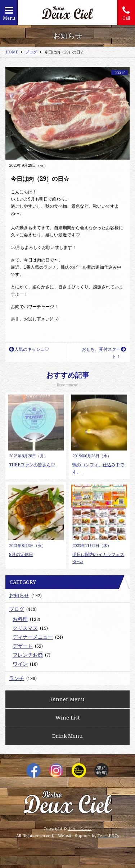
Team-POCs (108, 836)
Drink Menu (67, 736)
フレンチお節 (28, 655)
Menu (9, 13)
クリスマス (25, 628)
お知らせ (19, 595)
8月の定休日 (21, 554)
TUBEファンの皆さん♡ (32, 465)
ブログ (120, 72)
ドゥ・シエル (80, 828)
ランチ (17, 678)
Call (126, 13)
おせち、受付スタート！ (104, 353)
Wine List (67, 718)
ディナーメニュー (33, 637)
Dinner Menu (67, 699)
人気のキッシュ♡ (29, 349)
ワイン (20, 664)
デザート (23, 646)
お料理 (20, 619)
